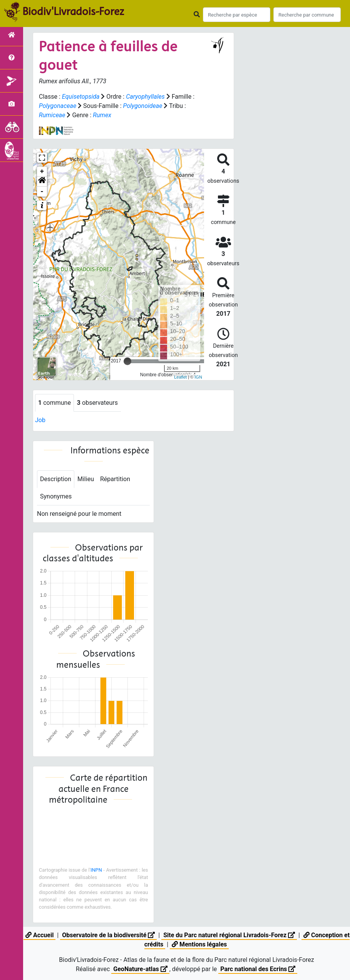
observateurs (97, 403)
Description (56, 479)
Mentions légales (199, 944)
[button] (42, 182)
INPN (96, 870)
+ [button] (42, 172)
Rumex (102, 115)
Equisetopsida (81, 97)
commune (54, 403)
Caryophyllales (145, 97)
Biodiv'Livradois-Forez (73, 11)
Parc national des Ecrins (258, 969)
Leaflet (180, 377)
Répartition (115, 479)
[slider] (127, 361)
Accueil (39, 935)
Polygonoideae (142, 106)
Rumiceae (52, 115)
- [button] (42, 192)
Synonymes (56, 496)
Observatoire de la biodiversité (108, 935)
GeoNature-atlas (140, 969)
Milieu (86, 479)
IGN (198, 377)
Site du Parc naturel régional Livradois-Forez (229, 935)
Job (40, 420)
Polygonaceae (58, 106)
